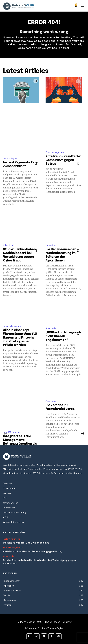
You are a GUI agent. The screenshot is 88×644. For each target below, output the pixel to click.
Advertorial (9, 245)
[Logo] (44, 456)
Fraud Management (55, 152)
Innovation (51, 245)
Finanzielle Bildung (12, 326)
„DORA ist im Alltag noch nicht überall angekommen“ (63, 336)
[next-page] (82, 434)
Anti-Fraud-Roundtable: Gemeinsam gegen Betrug (63, 160)
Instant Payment (11, 158)
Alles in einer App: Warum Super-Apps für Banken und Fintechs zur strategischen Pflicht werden (20, 338)
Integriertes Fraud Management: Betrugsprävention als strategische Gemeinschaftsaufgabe (21, 444)
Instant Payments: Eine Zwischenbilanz (26, 543)
